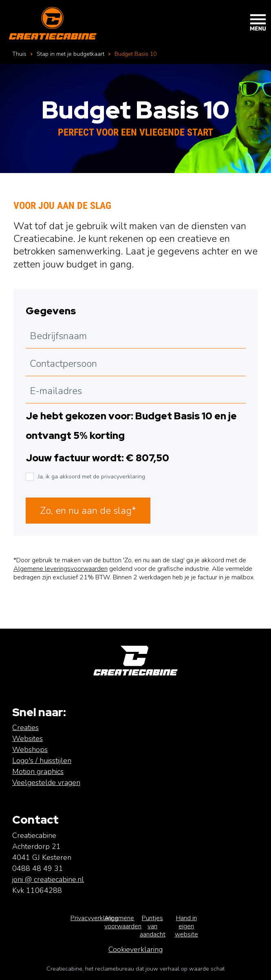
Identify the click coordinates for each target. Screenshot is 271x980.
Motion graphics (38, 772)
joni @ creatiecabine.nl (48, 879)
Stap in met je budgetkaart (71, 54)
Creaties (25, 728)
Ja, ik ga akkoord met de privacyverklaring (91, 477)
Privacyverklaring (94, 918)
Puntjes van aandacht (153, 926)
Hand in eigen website (186, 926)
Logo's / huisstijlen (42, 761)
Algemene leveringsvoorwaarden (61, 569)
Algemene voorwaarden (123, 922)
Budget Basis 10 (135, 54)
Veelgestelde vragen (46, 783)
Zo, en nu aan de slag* (88, 511)
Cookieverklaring (135, 949)
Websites (28, 739)
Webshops (30, 750)
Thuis (19, 54)
